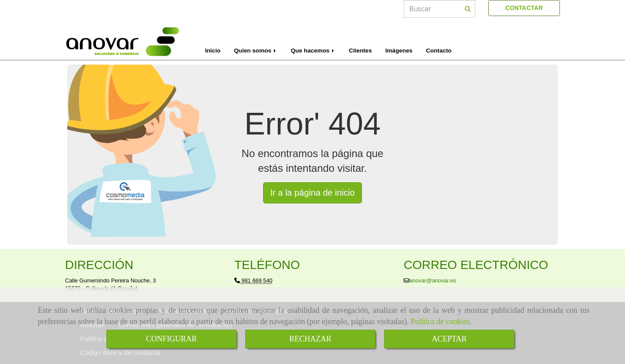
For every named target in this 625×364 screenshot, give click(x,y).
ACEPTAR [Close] (449, 339)
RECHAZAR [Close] (310, 339)
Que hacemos (313, 51)
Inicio (213, 51)
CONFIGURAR (171, 339)
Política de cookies (440, 321)
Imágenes (399, 51)
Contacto (439, 51)
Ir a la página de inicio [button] (313, 193)
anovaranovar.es (433, 280)
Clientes (360, 51)
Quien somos (256, 51)
